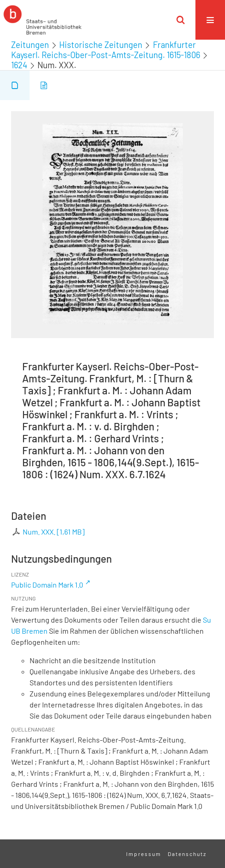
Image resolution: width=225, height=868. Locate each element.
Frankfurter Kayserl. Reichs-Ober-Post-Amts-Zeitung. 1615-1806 (106, 50)
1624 (19, 65)
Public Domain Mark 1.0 (47, 585)
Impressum (144, 854)
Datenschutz (187, 854)
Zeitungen (30, 45)
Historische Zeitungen (101, 45)
